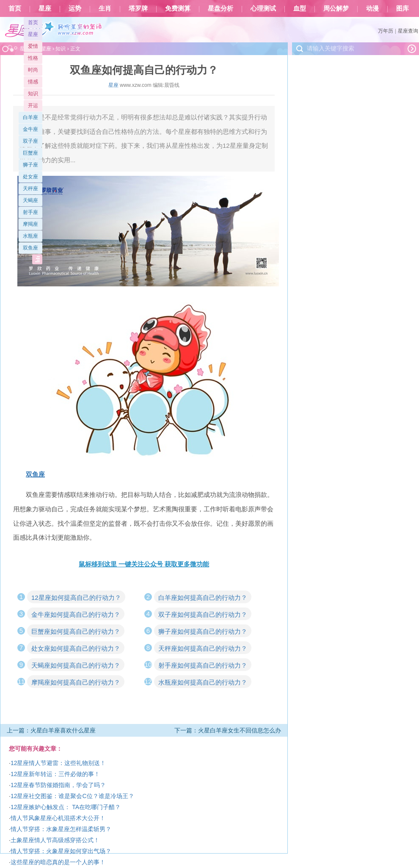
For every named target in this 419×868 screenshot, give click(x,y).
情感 (33, 82)
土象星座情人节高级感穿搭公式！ (55, 840)
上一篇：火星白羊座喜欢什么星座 (51, 730)
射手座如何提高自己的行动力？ (203, 665)
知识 (33, 94)
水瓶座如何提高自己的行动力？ (203, 682)
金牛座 (30, 129)
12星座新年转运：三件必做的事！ (55, 774)
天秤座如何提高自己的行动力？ (203, 648)
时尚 (33, 70)
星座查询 (408, 31)
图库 (402, 8)
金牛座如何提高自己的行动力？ (76, 614)
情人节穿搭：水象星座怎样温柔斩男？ (61, 829)
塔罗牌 (138, 8)
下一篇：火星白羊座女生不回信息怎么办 (228, 730)
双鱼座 (30, 248)
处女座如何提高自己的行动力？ (76, 648)
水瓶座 (30, 236)
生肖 (105, 8)
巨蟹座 (30, 153)
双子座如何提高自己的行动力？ (203, 614)
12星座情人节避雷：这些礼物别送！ (58, 763)
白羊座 (30, 117)
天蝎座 (30, 200)
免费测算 (178, 8)
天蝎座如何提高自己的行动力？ (76, 665)
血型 (300, 8)
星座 (45, 8)
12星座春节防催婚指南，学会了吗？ (58, 785)
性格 (33, 58)
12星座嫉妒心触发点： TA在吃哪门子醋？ (66, 807)
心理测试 (263, 8)
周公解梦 (336, 8)
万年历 (386, 31)
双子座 (30, 141)
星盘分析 (221, 8)
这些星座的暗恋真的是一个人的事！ (58, 862)
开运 (33, 105)
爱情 (33, 46)
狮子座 (30, 165)
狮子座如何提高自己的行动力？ (203, 631)
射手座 (30, 212)
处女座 (30, 177)
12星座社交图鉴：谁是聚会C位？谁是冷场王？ (72, 796)
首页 (15, 8)
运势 (75, 8)
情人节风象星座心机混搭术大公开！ (58, 818)
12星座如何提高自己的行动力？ (76, 598)
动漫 (372, 8)
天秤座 (30, 189)
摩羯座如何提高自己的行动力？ (76, 682)
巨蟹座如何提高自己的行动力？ (76, 631)
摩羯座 (30, 224)
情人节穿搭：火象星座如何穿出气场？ (61, 851)
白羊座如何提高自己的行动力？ (203, 598)
